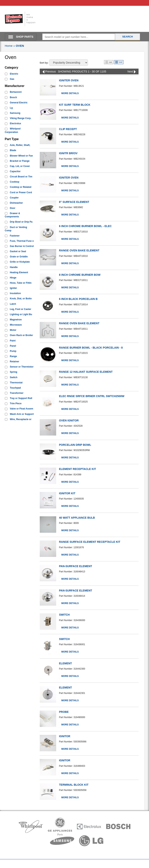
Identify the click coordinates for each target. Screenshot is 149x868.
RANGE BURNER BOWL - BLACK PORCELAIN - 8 (91, 348)
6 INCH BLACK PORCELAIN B (78, 299)
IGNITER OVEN (69, 80)
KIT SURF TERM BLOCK (75, 105)
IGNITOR (65, 736)
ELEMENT (66, 663)
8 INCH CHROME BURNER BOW (80, 275)
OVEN (20, 46)
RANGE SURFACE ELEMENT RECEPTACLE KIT (90, 542)
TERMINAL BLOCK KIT (74, 785)
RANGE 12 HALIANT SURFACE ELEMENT (86, 372)
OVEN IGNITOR (69, 420)
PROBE (64, 712)
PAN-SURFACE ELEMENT (76, 566)
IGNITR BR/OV (68, 153)
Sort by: (44, 63)
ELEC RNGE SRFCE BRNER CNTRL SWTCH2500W (92, 396)
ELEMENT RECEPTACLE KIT (78, 469)
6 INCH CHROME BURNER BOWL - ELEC (85, 226)
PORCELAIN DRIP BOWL (75, 445)
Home (9, 46)
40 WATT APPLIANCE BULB (77, 518)
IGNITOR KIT (67, 493)
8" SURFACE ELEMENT (74, 202)
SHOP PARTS (25, 37)
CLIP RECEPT (68, 129)
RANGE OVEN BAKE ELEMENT (79, 250)
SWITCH (64, 615)
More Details (70, 93)
